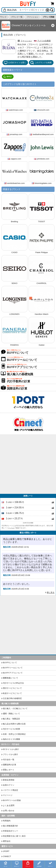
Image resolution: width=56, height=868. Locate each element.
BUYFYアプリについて (13, 673)
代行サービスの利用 (11, 729)
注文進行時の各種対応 (12, 698)
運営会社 (7, 841)
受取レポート (9, 770)
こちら (12, 528)
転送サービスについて (12, 693)
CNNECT (7, 856)
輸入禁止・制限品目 (11, 719)
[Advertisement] (28, 464)
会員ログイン (9, 785)
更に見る (51, 592)
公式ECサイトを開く (15, 63)
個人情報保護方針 (10, 826)
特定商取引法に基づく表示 (14, 836)
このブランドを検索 (41, 63)
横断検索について (10, 678)
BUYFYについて (10, 663)
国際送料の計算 (10, 765)
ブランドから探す (10, 754)
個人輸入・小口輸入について (15, 708)
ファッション (26, 41)
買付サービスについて (12, 688)
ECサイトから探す (11, 749)
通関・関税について (11, 714)
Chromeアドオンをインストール (29, 25)
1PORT (6, 851)
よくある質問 (9, 805)
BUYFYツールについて (13, 668)
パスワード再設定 (10, 790)
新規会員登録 (9, 780)
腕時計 (8, 77)
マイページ (8, 795)
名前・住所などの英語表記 (14, 734)
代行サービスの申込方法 (13, 683)
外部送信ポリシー (10, 831)
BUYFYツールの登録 (12, 800)
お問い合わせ (9, 811)
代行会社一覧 (9, 760)
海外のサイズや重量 (11, 739)
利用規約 (7, 821)
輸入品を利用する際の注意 (14, 724)
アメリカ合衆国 (44, 41)
